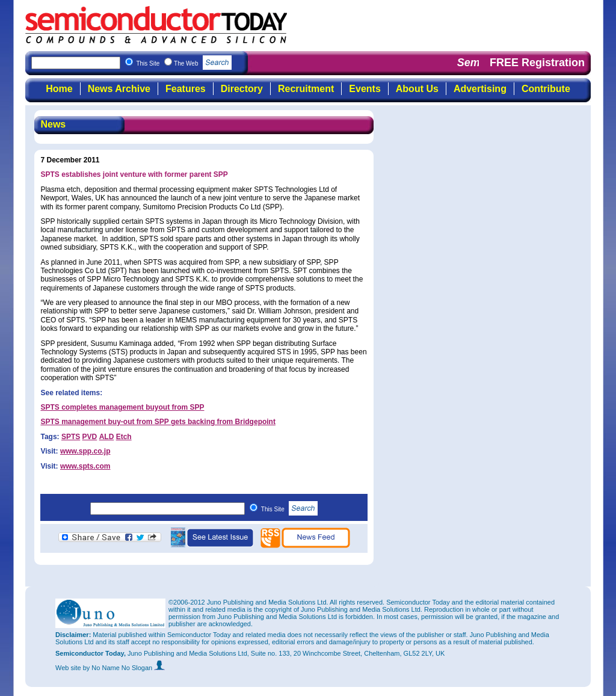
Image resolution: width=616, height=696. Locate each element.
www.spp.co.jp (85, 451)
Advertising (480, 89)
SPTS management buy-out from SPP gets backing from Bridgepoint (158, 422)
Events (365, 89)
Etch (124, 437)
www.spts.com (85, 466)
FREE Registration (537, 63)
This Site (290, 509)
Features (186, 89)
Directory (242, 89)
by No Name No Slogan (124, 668)
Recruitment (306, 89)
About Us (417, 89)
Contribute (546, 89)
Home (59, 89)
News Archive (119, 89)
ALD (107, 437)
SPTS (71, 437)
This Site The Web (184, 63)
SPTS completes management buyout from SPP (122, 407)
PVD (90, 437)
